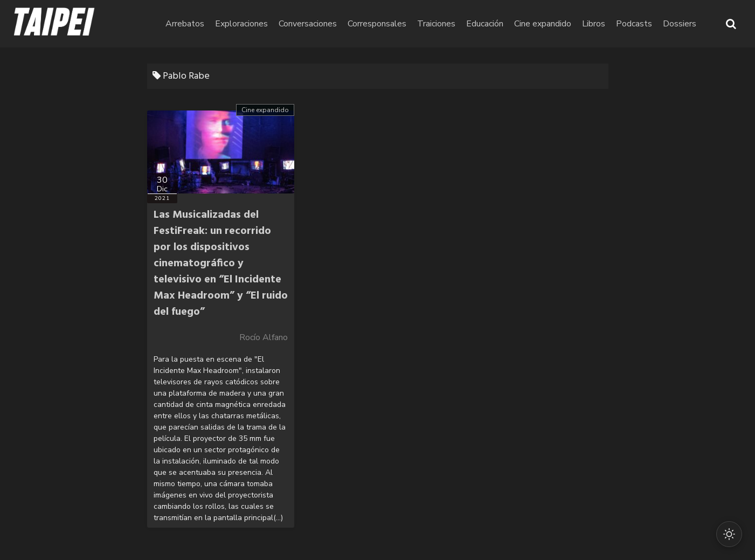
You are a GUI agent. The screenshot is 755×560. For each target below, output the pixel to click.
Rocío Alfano (264, 337)
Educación (485, 24)
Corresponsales (377, 24)
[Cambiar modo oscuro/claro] (729, 534)
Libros (594, 24)
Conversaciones (308, 24)
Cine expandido (543, 24)
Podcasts (634, 24)
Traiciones (436, 24)
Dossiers (680, 24)
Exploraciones (241, 24)
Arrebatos (185, 24)
